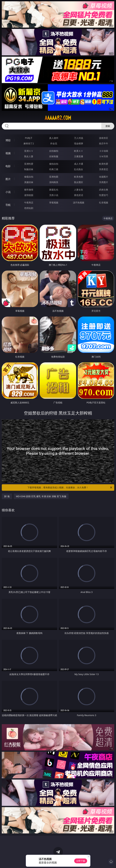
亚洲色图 (54, 177)
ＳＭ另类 (104, 156)
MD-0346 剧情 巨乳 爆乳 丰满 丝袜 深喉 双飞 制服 (41, 496)
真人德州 (54, 138)
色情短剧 (29, 208)
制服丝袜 (29, 169)
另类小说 (54, 195)
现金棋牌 (79, 143)
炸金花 (54, 143)
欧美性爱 (104, 164)
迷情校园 (29, 195)
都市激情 (29, 190)
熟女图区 (79, 182)
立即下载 (81, 861)
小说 (8, 192)
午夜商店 (29, 203)
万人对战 (79, 138)
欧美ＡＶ (79, 151)
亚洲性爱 (29, 164)
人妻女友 (79, 190)
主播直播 (79, 156)
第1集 (7, 496)
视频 (8, 153)
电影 (8, 166)
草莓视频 (54, 203)
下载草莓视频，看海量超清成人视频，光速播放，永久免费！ (70, 488)
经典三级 (54, 169)
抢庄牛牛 (104, 143)
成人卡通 (79, 164)
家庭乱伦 (54, 190)
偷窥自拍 (29, 177)
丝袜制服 (54, 156)
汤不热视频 (79, 203)
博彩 (8, 140)
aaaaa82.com (58, 118)
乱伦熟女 (79, 169)
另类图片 (104, 182)
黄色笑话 (79, 195)
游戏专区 (104, 138)
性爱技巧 (104, 195)
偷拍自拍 (54, 164)
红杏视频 (104, 203)
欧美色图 (79, 177)
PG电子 (29, 138)
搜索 (108, 126)
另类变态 (104, 169)
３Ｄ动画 (104, 151)
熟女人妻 (29, 156)
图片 (8, 179)
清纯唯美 (54, 182)
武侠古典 (104, 190)
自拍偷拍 (54, 151)
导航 (8, 205)
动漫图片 (104, 177)
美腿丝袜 (29, 182)
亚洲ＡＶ (29, 151)
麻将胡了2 (29, 143)
